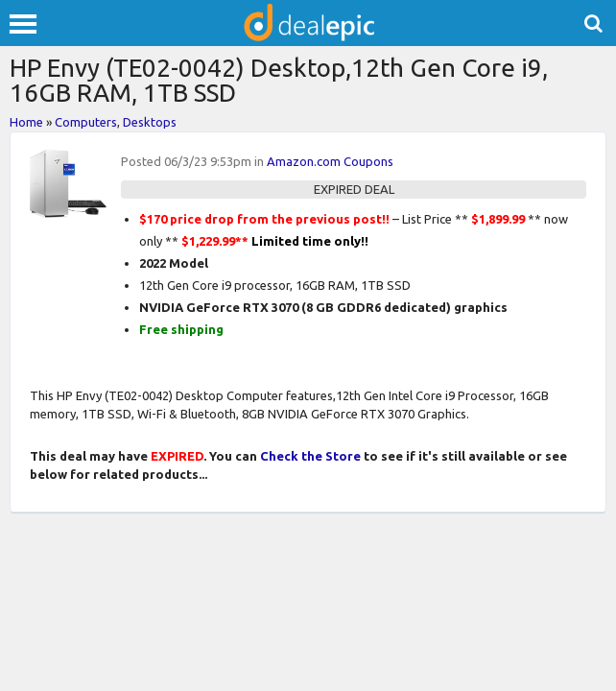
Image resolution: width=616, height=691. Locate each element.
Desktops (150, 122)
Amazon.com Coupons (330, 161)
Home (26, 122)
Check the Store (310, 456)
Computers (86, 122)
